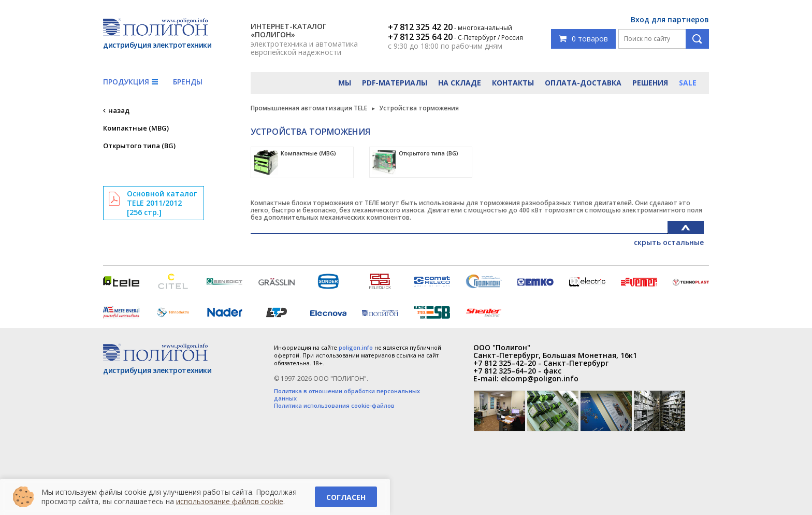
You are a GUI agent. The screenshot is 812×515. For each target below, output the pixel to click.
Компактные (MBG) (136, 128)
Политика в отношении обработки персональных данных (347, 395)
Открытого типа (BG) (139, 146)
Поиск (697, 39)
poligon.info (356, 347)
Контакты (513, 83)
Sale (688, 83)
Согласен (346, 497)
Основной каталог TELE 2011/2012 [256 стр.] (162, 203)
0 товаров (583, 39)
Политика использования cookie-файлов (334, 406)
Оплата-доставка (583, 83)
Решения (650, 83)
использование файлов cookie (230, 501)
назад (119, 110)
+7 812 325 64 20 (420, 37)
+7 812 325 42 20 (420, 27)
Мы (345, 83)
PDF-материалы (395, 83)
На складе (460, 83)
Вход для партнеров (670, 19)
